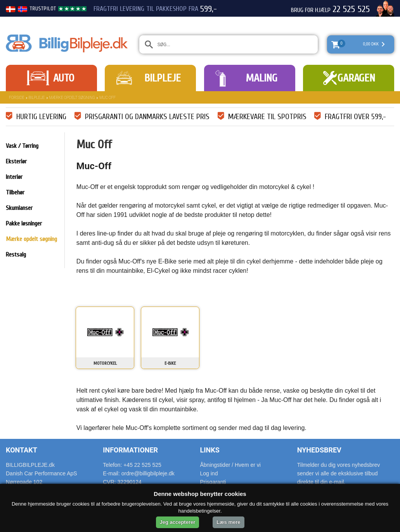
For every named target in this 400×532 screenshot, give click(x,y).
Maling (261, 78)
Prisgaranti (213, 482)
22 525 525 (351, 9)
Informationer (130, 450)
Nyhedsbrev (319, 450)
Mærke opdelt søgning (72, 98)
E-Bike (170, 363)
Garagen (356, 78)
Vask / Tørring (22, 146)
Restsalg (16, 255)
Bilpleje (163, 78)
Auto (64, 78)
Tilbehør (15, 192)
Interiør (14, 177)
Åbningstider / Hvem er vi (230, 465)
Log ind (209, 473)
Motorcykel (105, 363)
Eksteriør (16, 161)
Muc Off (107, 98)
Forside (17, 98)
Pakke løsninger (24, 224)
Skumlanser (19, 208)
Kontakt (22, 450)
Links (210, 450)
